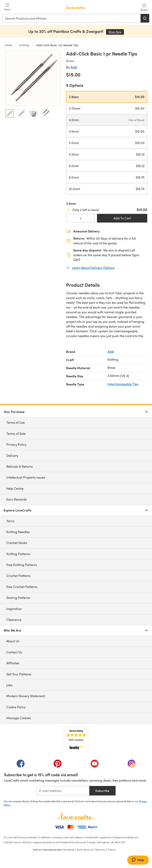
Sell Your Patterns (19, 674)
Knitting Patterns (18, 554)
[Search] (145, 18)
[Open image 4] (45, 113)
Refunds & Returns (19, 466)
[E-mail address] (63, 791)
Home (9, 45)
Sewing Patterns (18, 598)
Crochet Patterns (18, 576)
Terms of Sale (16, 434)
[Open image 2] (21, 113)
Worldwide (69, 850)
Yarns (10, 521)
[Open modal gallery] (33, 78)
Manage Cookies (19, 718)
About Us (13, 641)
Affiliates (13, 663)
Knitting (24, 45)
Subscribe (102, 791)
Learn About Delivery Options (93, 268)
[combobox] (72, 18)
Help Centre (15, 488)
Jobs (9, 685)
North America (85, 850)
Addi (74, 67)
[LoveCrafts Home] (76, 816)
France (112, 850)
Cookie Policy (16, 707)
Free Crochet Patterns (22, 587)
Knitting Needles (18, 532)
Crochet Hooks (17, 543)
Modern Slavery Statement (26, 696)
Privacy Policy (16, 444)
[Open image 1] (10, 113)
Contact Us (14, 652)
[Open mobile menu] (7, 7)
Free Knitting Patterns (22, 565)
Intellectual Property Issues (26, 477)
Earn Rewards (17, 499)
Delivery (12, 456)
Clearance (14, 620)
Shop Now (116, 32)
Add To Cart (122, 218)
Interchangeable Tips (123, 384)
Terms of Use (16, 422)
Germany (100, 850)
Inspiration (14, 609)
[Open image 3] (33, 113)
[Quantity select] (80, 218)
